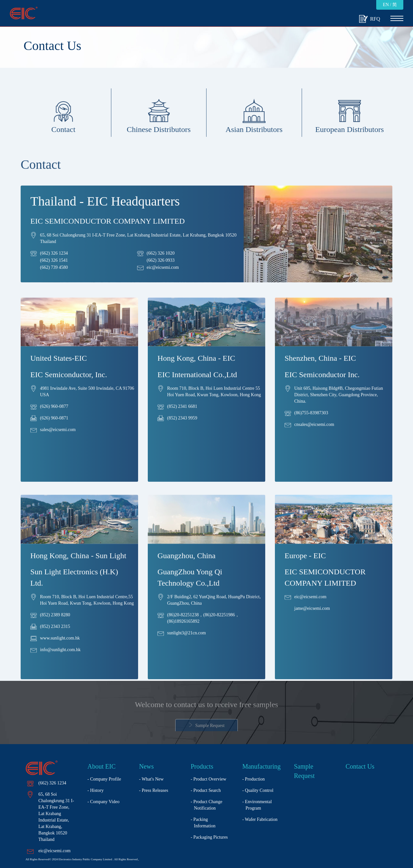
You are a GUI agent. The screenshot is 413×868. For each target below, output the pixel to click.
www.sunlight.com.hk (60, 646)
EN (386, 5)
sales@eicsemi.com (58, 437)
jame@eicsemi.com (312, 616)
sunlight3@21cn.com (186, 640)
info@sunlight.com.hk (60, 657)
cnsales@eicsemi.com (314, 432)
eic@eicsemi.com (163, 271)
